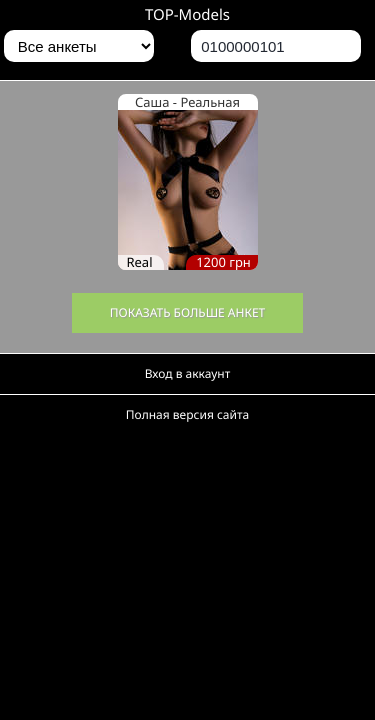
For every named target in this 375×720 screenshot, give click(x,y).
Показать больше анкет (188, 312)
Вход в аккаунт (188, 373)
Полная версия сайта (187, 414)
